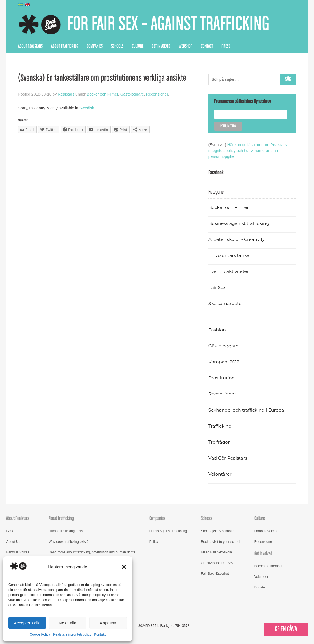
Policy (154, 542)
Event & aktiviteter (229, 271)
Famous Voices (18, 552)
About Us (13, 542)
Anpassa (108, 623)
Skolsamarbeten (227, 303)
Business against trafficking (239, 223)
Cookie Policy (40, 634)
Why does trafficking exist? (69, 542)
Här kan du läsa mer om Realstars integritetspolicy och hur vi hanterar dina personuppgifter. (248, 151)
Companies (95, 46)
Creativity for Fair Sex (217, 563)
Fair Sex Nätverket (215, 574)
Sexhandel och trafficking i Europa (246, 410)
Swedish (87, 108)
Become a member (268, 566)
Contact (207, 46)
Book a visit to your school (220, 542)
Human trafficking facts (66, 531)
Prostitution (222, 378)
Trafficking (220, 426)
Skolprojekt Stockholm (218, 531)
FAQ (10, 531)
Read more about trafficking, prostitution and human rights (92, 552)
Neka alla (68, 623)
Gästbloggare (132, 94)
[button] (124, 567)
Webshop (186, 46)
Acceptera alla (27, 623)
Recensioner (157, 94)
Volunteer (261, 577)
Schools (117, 46)
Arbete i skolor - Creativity (237, 239)
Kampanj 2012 (224, 362)
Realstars (66, 94)
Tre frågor (219, 442)
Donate (260, 587)
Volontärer (220, 474)
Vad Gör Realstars (228, 458)
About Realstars (30, 46)
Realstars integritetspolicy (72, 634)
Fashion (217, 330)
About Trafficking (65, 46)
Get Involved (161, 46)
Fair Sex (217, 288)
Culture (138, 46)
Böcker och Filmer (102, 94)
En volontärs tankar (230, 255)
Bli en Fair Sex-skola (216, 552)
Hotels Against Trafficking (168, 531)
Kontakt (100, 634)
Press (226, 46)
